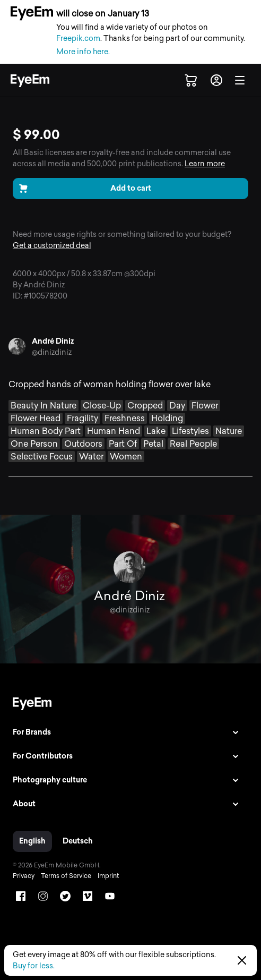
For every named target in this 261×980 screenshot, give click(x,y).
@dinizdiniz (52, 352)
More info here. (83, 52)
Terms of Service (66, 876)
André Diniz (53, 341)
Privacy (24, 876)
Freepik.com (78, 39)
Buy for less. (34, 966)
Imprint (108, 876)
